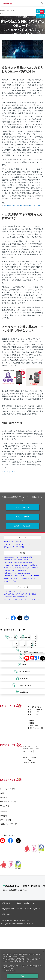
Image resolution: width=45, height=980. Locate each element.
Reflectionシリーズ (10, 573)
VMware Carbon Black (11, 578)
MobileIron (34, 565)
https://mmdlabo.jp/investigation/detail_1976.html (22, 205)
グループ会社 (33, 726)
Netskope (35, 568)
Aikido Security (9, 557)
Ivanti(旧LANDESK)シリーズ (23, 562)
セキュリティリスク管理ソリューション (17, 544)
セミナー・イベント (35, 712)
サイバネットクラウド (28, 578)
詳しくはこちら (10, 472)
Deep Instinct (18, 560)
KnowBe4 (7, 565)
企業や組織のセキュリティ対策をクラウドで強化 (20, 594)
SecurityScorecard (24, 573)
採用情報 (31, 723)
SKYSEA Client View (21, 576)
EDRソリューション (11, 599)
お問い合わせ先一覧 (35, 728)
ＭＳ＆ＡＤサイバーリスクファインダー (17, 568)
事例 (30, 709)
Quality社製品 (22, 570)
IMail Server (8, 562)
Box (17, 557)
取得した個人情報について (27, 903)
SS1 (31, 576)
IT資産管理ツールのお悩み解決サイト (16, 597)
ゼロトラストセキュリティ (13, 591)
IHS (32, 560)
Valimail (36, 576)
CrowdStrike (8, 560)
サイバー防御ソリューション (14, 542)
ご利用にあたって (9, 903)
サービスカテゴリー (35, 707)
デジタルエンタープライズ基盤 (14, 547)
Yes (22, 976)
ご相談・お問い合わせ (22, 526)
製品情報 (39, 709)
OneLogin (7, 570)
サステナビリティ (34, 714)
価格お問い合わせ (22, 517)
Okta (14, 570)
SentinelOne (8, 576)
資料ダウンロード (22, 507)
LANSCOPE (16, 565)
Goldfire (27, 560)
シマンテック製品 (10, 581)
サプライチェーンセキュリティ (29, 599)
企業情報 (31, 721)
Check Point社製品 (26, 557)
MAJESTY (25, 565)
